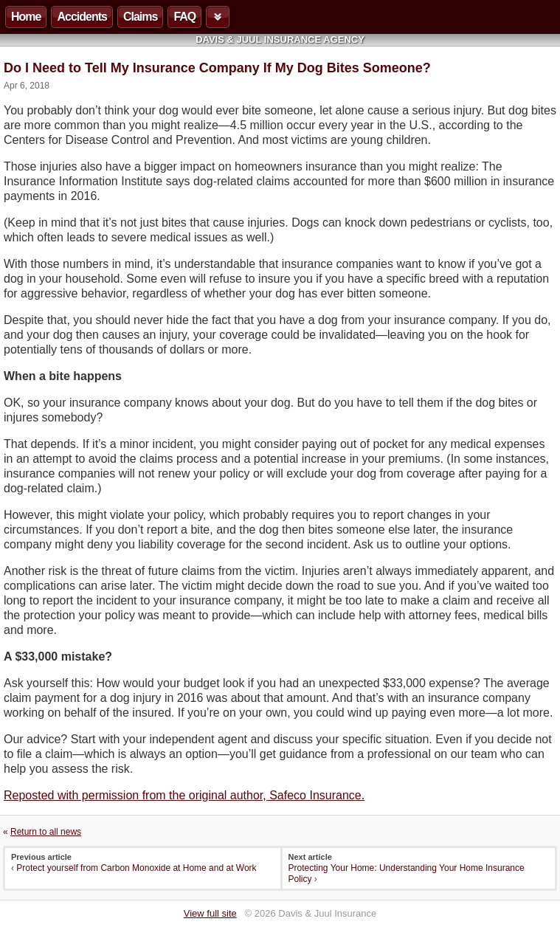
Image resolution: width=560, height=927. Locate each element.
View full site (210, 913)
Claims (140, 17)
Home (26, 17)
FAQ (184, 17)
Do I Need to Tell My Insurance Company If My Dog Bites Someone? (217, 68)
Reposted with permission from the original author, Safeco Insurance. (184, 795)
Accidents (82, 17)
